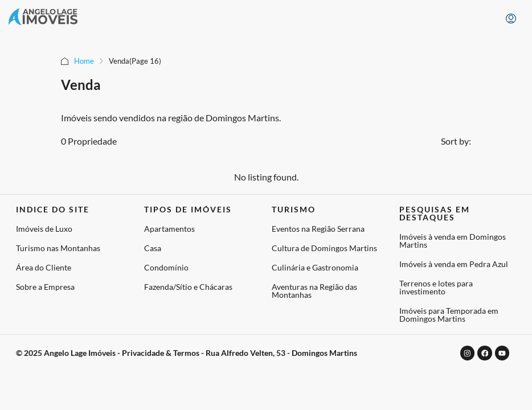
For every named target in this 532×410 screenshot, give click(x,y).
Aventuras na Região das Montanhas (314, 291)
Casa (153, 248)
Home (84, 61)
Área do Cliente (44, 267)
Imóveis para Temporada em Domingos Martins (449, 315)
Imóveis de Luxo (44, 229)
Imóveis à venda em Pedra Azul (454, 264)
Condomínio (166, 267)
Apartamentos (169, 229)
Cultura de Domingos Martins (324, 248)
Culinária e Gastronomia (315, 267)
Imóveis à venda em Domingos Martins (453, 241)
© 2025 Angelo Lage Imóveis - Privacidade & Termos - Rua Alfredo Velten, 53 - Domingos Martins (187, 352)
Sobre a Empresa (45, 287)
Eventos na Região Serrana (318, 229)
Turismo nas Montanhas (58, 248)
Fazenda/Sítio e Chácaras (188, 287)
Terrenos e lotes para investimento (436, 287)
